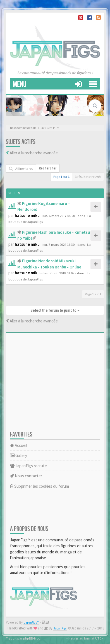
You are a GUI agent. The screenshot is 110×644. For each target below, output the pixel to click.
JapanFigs (60, 628)
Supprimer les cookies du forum (40, 486)
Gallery (19, 455)
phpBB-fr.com (33, 638)
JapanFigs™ (31, 623)
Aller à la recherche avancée (34, 153)
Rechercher (48, 168)
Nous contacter (26, 476)
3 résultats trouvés (88, 177)
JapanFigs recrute (28, 466)
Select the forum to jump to (55, 310)
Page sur (61, 177)
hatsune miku (27, 215)
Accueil (19, 445)
